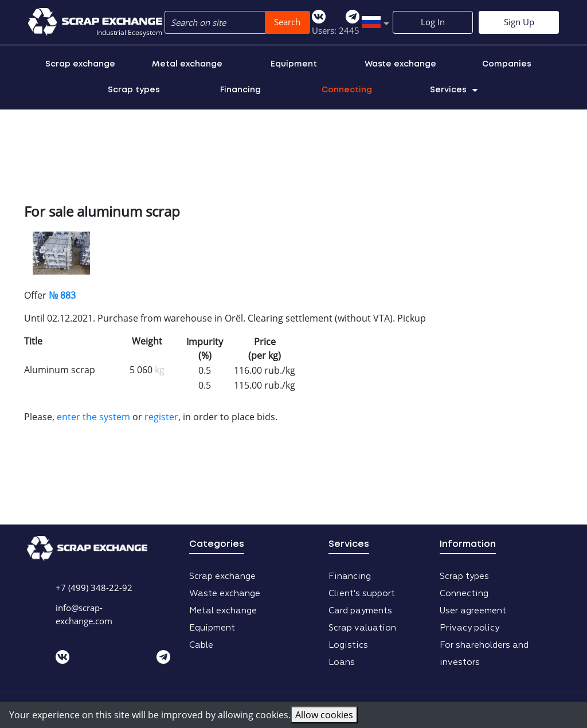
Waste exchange (400, 64)
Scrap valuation (362, 628)
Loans (342, 662)
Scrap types (134, 90)
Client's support (362, 594)
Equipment (294, 64)
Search (287, 22)
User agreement (473, 611)
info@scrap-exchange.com (84, 614)
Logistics (348, 645)
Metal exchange (187, 64)
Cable (201, 645)
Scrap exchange (80, 64)
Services (454, 90)
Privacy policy (469, 628)
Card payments (360, 611)
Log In (433, 22)
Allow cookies (324, 715)
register (161, 417)
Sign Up (519, 22)
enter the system (93, 417)
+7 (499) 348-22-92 (94, 588)
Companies (507, 64)
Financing (240, 90)
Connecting (347, 90)
